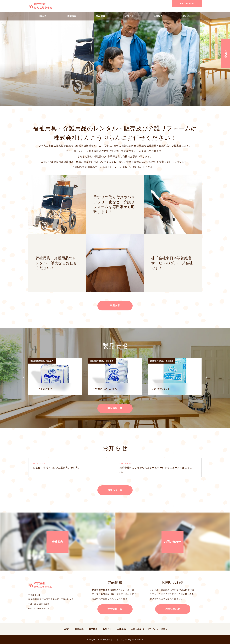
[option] (55, 377)
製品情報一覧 (115, 408)
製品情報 (100, 16)
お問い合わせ (187, 16)
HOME (43, 16)
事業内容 (72, 16)
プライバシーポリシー (158, 629)
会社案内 (158, 16)
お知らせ (129, 16)
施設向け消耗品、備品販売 (42, 361)
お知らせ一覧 (115, 490)
